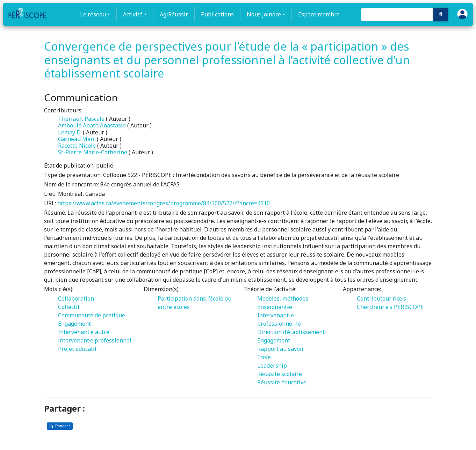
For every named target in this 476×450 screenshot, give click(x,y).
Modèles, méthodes (283, 298)
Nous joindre (264, 14)
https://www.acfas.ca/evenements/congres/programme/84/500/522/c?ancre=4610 (164, 203)
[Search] (397, 15)
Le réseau (93, 14)
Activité (133, 14)
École (264, 357)
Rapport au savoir (281, 349)
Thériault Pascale (81, 119)
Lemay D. (70, 132)
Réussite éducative (282, 382)
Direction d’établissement (291, 332)
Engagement (74, 324)
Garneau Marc (77, 139)
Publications (217, 14)
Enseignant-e (275, 307)
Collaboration (76, 298)
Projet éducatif (77, 349)
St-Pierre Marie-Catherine (93, 152)
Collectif (69, 307)
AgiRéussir (174, 14)
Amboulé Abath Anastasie (92, 125)
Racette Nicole (77, 146)
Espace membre (319, 14)
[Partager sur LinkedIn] (60, 426)
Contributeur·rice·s (381, 298)
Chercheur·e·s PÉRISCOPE (390, 307)
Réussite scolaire (280, 374)
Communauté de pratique (92, 315)
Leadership (272, 366)
